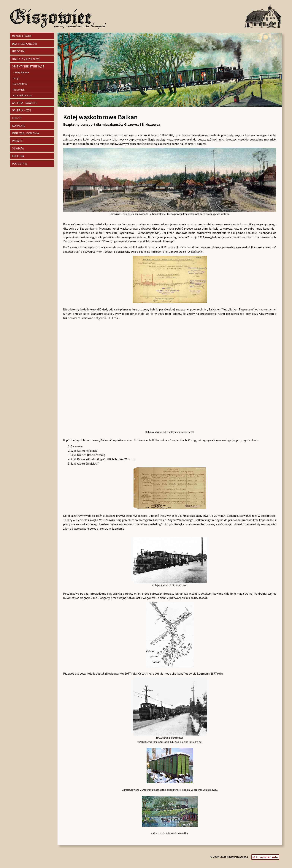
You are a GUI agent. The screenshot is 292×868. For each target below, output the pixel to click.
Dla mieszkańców (24, 44)
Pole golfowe (20, 84)
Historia (18, 51)
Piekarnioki (19, 90)
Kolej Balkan (22, 72)
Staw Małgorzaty (22, 95)
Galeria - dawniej (25, 103)
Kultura (18, 156)
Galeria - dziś (22, 110)
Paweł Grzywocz (237, 857)
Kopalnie (19, 126)
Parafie (17, 141)
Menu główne (22, 36)
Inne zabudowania (25, 133)
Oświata (18, 148)
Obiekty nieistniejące (28, 66)
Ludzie (17, 118)
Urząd (16, 78)
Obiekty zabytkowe (26, 59)
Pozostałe (20, 164)
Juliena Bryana (171, 432)
